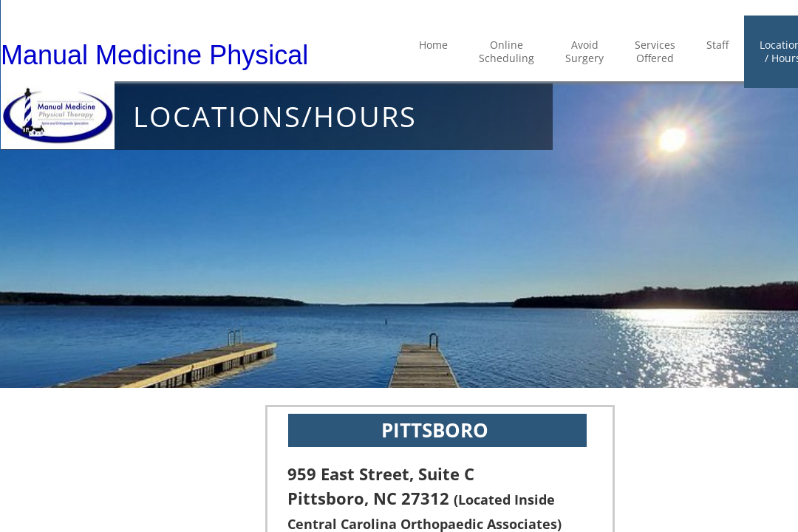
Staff (717, 45)
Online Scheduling (507, 51)
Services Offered (655, 51)
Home (433, 45)
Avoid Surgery (584, 51)
